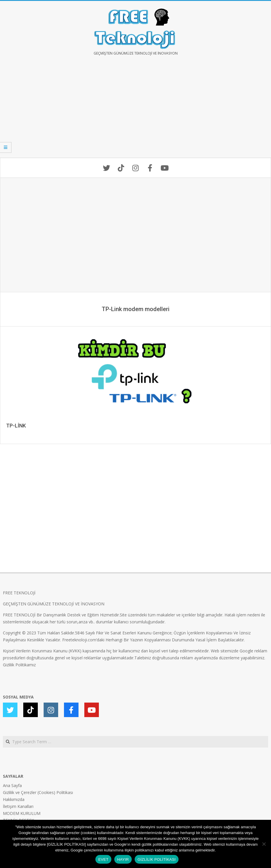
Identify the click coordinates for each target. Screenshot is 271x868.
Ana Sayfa (12, 785)
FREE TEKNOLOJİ (19, 593)
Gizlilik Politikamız (19, 665)
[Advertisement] (135, 111)
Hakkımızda (14, 799)
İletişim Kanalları (18, 806)
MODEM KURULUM (22, 813)
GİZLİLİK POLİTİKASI (157, 859)
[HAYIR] (264, 844)
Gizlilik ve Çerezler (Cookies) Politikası (38, 792)
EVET (103, 859)
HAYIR (123, 859)
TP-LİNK (16, 426)
